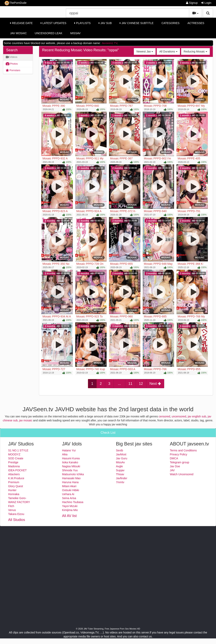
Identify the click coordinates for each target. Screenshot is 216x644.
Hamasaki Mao (71, 478)
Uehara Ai (68, 494)
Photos (12, 64)
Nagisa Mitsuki (71, 466)
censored (164, 416)
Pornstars (13, 70)
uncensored (179, 416)
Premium (14, 482)
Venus (12, 510)
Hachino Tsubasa (73, 502)
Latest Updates (54, 23)
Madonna (14, 466)
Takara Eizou (16, 514)
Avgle (119, 466)
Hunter (12, 490)
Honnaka (14, 494)
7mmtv (120, 482)
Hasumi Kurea (71, 458)
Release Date (21, 23)
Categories (170, 23)
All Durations (170, 51)
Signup (192, 3)
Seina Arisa (69, 498)
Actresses (196, 23)
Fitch (11, 506)
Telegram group (180, 462)
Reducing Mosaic (197, 51)
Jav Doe (175, 466)
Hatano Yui (69, 450)
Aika (65, 454)
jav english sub (197, 416)
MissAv (75, 33)
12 (141, 384)
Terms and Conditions (183, 450)
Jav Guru (122, 458)
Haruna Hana (70, 482)
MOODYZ (14, 454)
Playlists (82, 23)
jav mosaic (26, 420)
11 (130, 384)
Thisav (120, 474)
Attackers (14, 474)
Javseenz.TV (109, 43)
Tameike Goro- (17, 498)
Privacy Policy (179, 454)
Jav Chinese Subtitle (137, 23)
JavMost (121, 454)
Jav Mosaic (18, 33)
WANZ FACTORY (19, 502)
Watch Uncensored (182, 474)
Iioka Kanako (70, 462)
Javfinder (122, 478)
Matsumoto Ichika (73, 474)
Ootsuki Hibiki (71, 490)
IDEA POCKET (17, 470)
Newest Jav (146, 51)
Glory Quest (16, 486)
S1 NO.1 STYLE (18, 450)
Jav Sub (105, 23)
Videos (12, 57)
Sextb (120, 450)
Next (155, 384)
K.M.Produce (16, 478)
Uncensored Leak (49, 33)
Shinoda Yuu (70, 470)
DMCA (174, 458)
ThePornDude (15, 3)
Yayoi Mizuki (70, 506)
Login (206, 3)
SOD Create (16, 458)
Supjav (120, 470)
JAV (172, 470)
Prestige (13, 462)
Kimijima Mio (70, 510)
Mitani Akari (69, 486)
